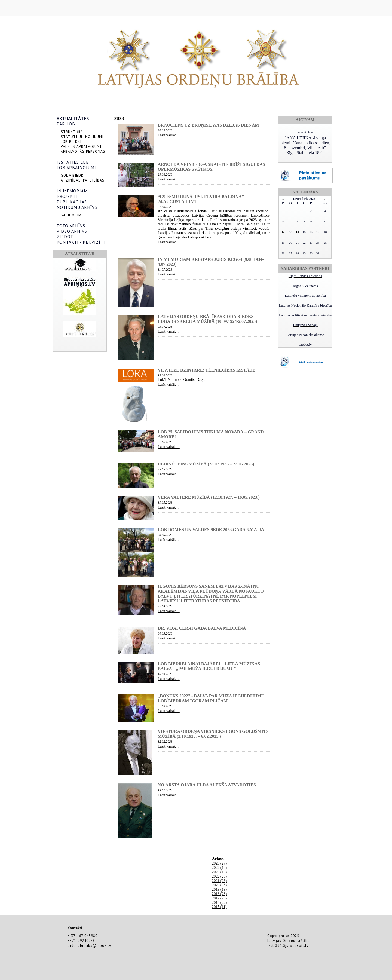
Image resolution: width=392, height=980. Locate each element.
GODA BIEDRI (73, 175)
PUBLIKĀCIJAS (72, 202)
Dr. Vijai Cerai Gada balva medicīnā (202, 628)
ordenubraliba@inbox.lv (89, 945)
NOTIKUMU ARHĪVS (77, 207)
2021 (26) (219, 881)
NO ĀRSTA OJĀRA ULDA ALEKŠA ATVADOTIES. (207, 785)
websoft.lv (299, 945)
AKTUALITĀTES (73, 118)
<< (283, 199)
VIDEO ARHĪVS (72, 231)
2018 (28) (219, 894)
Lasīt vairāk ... (169, 135)
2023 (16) (219, 872)
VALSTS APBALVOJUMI (81, 146)
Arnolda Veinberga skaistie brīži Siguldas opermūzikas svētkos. (211, 167)
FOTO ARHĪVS (71, 226)
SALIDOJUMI (72, 215)
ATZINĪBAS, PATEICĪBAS (83, 180)
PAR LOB (66, 124)
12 (283, 232)
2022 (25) (219, 876)
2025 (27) (219, 863)
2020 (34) (219, 885)
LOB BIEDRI (71, 142)
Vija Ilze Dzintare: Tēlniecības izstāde (206, 370)
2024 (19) (219, 868)
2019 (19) (219, 889)
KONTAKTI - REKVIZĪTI (81, 242)
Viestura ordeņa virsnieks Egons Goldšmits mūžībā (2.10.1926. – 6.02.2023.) (213, 734)
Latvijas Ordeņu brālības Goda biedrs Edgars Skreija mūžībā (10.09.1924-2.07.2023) (207, 319)
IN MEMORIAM (72, 191)
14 (297, 232)
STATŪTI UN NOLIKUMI (82, 137)
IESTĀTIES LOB (73, 162)
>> (325, 199)
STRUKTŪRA (72, 132)
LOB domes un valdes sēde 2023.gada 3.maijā (211, 530)
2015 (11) (219, 907)
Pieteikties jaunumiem (310, 362)
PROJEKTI (67, 196)
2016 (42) (219, 903)
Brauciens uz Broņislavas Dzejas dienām (208, 125)
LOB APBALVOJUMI (76, 167)
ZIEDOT (65, 237)
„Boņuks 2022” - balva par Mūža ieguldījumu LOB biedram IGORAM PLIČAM (211, 698)
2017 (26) (219, 898)
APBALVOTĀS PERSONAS (83, 151)
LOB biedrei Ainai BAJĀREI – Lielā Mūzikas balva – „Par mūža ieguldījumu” (209, 666)
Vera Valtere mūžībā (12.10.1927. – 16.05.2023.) (209, 497)
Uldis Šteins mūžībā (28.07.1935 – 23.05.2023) (206, 464)
